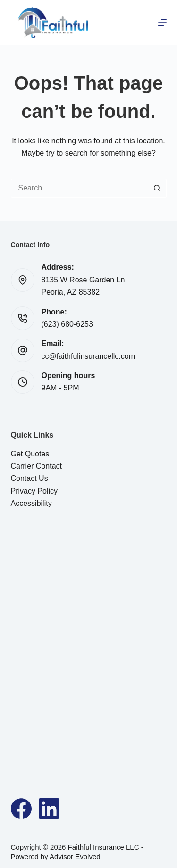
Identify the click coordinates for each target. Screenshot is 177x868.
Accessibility (31, 503)
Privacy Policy (34, 491)
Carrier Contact (36, 466)
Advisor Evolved (75, 856)
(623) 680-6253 (67, 324)
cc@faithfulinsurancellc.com (88, 356)
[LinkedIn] (49, 809)
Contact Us (29, 478)
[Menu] (162, 23)
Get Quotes (30, 454)
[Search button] (157, 188)
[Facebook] (21, 809)
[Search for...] (79, 188)
